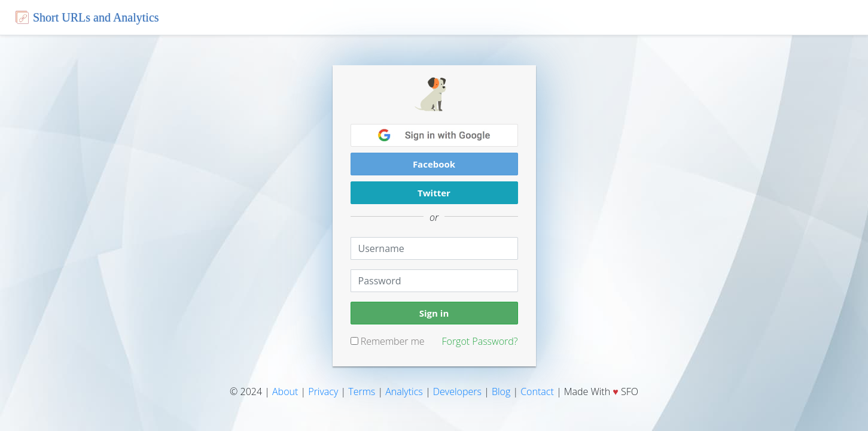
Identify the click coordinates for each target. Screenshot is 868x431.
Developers (457, 391)
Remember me (388, 341)
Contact (537, 391)
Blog (501, 391)
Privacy (323, 391)
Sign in (434, 313)
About (285, 391)
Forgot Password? (479, 341)
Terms (362, 391)
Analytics (404, 391)
